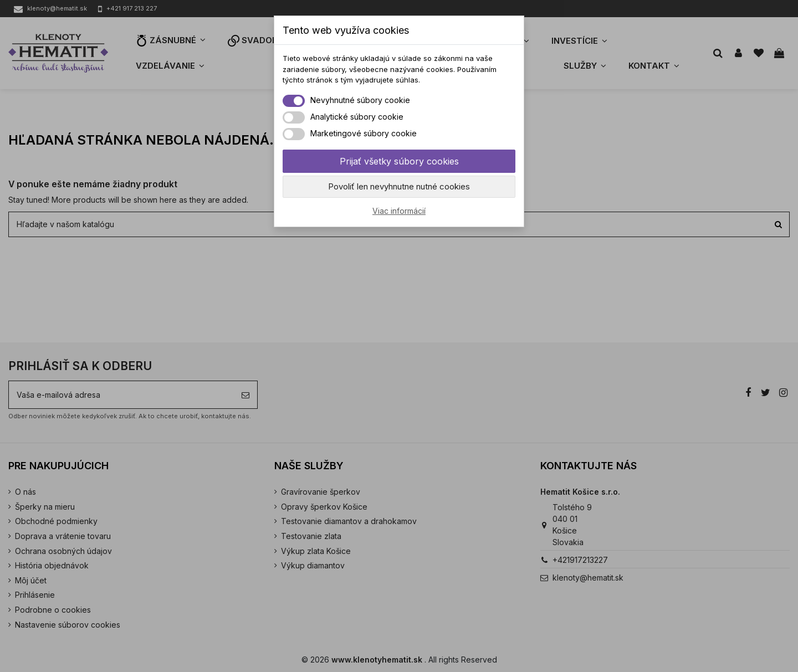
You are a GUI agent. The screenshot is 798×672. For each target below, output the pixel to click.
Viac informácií (399, 211)
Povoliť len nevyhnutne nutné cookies (399, 186)
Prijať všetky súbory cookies (399, 161)
